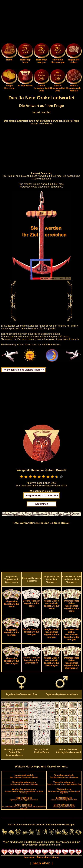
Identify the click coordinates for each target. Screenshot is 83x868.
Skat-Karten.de (64, 791)
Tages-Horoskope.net (64, 783)
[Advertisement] (41, 22)
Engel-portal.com (24, 806)
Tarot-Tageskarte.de (64, 776)
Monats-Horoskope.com (24, 783)
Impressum (29, 857)
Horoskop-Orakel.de (24, 776)
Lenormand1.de (64, 799)
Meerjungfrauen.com (64, 806)
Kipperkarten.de (24, 799)
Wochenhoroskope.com (24, 791)
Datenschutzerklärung (48, 857)
